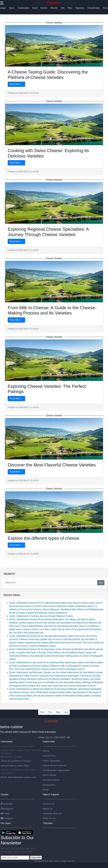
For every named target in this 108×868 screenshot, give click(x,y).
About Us (48, 809)
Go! (101, 583)
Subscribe (36, 858)
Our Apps (6, 823)
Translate (48, 823)
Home (46, 751)
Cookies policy (15, 766)
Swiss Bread (49, 775)
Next (58, 712)
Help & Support (51, 794)
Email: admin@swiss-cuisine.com (18, 777)
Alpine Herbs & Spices (55, 765)
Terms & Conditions (11, 761)
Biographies (49, 785)
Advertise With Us (52, 813)
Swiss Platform (56, 3)
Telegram (7, 818)
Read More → (16, 84)
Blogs (46, 790)
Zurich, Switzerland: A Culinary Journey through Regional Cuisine (41, 616)
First (42, 712)
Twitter (5, 813)
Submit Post (49, 756)
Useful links (49, 741)
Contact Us (49, 804)
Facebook (7, 804)
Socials (5, 794)
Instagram (7, 809)
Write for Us (49, 818)
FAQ (26, 766)
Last (66, 712)
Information (7, 741)
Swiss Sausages (52, 761)
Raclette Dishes (51, 780)
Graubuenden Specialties (56, 770)
